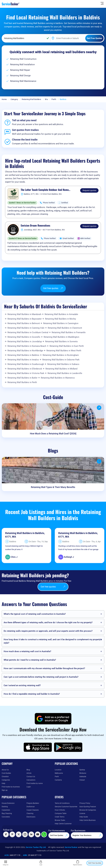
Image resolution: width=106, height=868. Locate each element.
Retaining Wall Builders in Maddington (61, 337)
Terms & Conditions (62, 803)
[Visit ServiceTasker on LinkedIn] (31, 834)
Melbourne (59, 773)
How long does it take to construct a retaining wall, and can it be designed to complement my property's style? (53, 641)
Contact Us (31, 777)
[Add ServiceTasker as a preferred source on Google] (53, 719)
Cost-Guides (6, 773)
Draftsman (31, 807)
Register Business (78, 863)
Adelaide (83, 777)
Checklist (5, 777)
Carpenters (6, 810)
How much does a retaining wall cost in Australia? (27, 651)
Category (14, 99)
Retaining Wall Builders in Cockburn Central (28, 332)
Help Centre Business (88, 820)
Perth (54, 99)
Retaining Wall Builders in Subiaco (63, 364)
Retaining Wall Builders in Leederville (65, 373)
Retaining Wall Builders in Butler (22, 378)
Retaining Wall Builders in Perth (22, 382)
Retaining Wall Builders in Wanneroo (58, 378)
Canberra (58, 780)
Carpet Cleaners (33, 810)
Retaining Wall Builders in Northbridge (25, 351)
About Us (5, 770)
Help (3, 783)
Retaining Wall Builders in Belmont (24, 323)
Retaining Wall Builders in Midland (61, 369)
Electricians (31, 817)
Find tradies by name (35, 783)
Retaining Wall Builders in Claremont (65, 328)
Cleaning (30, 813)
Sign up (5, 790)
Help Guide (84, 817)
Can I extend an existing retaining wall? (22, 685)
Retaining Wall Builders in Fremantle (69, 332)
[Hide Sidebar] (102, 3)
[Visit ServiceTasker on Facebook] (6, 834)
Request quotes (89, 190)
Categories (6, 780)
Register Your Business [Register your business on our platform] (87, 836)
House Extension (8, 803)
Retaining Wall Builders (31, 99)
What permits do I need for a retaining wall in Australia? (30, 660)
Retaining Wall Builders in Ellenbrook (25, 369)
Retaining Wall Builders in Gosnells (24, 337)
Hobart (82, 780)
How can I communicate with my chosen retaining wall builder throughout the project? (44, 668)
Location (58, 770)
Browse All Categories (88, 810)
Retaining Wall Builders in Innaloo (23, 360)
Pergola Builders (33, 803)
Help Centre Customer (63, 824)
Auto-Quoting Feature (88, 807)
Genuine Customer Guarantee (66, 807)
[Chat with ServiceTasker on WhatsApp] (44, 834)
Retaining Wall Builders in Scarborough (26, 364)
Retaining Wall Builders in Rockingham (61, 355)
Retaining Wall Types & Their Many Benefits (53, 487)
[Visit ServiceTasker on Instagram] (25, 834)
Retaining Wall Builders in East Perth (67, 346)
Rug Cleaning (7, 813)
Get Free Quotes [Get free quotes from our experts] (59, 836)
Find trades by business (11, 787)
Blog (28, 770)
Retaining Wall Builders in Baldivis (23, 355)
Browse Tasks (60, 820)
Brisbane (83, 773)
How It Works (60, 810)
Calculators (31, 780)
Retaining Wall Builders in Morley (60, 319)
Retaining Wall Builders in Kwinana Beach (27, 346)
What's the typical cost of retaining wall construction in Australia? (35, 614)
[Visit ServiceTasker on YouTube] (38, 834)
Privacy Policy (85, 803)
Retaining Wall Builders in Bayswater (25, 319)
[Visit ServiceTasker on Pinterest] (12, 834)
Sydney (82, 770)
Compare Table (61, 813)
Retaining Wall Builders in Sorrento (61, 342)
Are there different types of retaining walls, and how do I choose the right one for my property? (48, 622)
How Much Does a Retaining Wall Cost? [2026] (53, 434)
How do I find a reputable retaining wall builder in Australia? (32, 694)
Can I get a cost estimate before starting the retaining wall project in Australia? (41, 677)
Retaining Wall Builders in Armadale (61, 314)
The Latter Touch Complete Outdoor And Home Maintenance (45, 190)
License (82, 813)
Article (29, 773)
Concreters (6, 817)
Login (29, 787)
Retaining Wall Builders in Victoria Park (26, 373)
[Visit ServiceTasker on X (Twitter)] (19, 834)
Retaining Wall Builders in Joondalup (25, 342)
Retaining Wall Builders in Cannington (61, 323)
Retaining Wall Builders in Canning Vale (26, 328)
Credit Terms (60, 817)
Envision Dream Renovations (35, 226)
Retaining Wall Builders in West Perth (64, 351)
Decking (5, 807)
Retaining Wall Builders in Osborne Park (61, 360)
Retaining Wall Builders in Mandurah (24, 314)
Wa (46, 99)
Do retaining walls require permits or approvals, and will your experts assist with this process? (48, 631)
